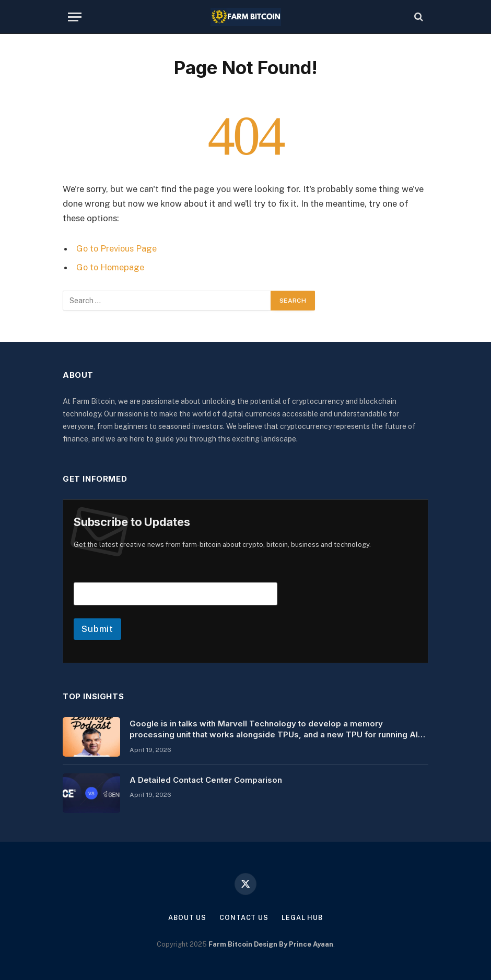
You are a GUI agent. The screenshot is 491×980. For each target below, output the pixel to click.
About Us (187, 917)
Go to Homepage (111, 267)
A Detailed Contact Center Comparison (206, 779)
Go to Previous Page (117, 248)
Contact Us (244, 917)
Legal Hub (302, 917)
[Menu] (75, 17)
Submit (97, 628)
